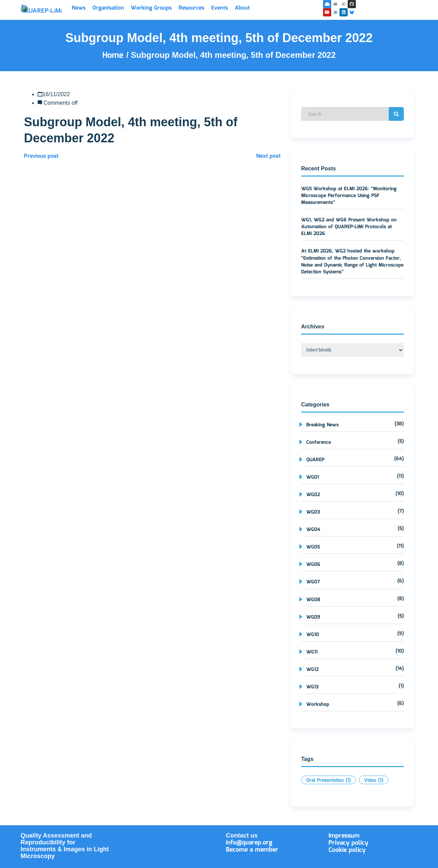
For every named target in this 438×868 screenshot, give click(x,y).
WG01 (313, 477)
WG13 (312, 687)
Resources (191, 8)
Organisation (108, 8)
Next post (268, 156)
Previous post (41, 156)
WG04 (313, 530)
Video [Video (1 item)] (374, 780)
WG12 (312, 670)
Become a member (252, 850)
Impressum (344, 836)
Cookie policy (347, 850)
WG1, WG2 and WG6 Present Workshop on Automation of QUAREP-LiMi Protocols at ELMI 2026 (349, 227)
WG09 (313, 617)
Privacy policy (348, 843)
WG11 (312, 652)
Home (114, 55)
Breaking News (323, 425)
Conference (319, 442)
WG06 (313, 565)
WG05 (313, 547)
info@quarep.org (249, 843)
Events (220, 8)
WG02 (313, 495)
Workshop (318, 704)
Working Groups (151, 8)
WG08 (313, 600)
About (242, 8)
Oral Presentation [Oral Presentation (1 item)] (328, 780)
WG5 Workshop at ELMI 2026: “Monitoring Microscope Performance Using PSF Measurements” (349, 196)
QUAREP (315, 460)
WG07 (313, 582)
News (79, 8)
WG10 (313, 635)
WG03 (313, 512)
